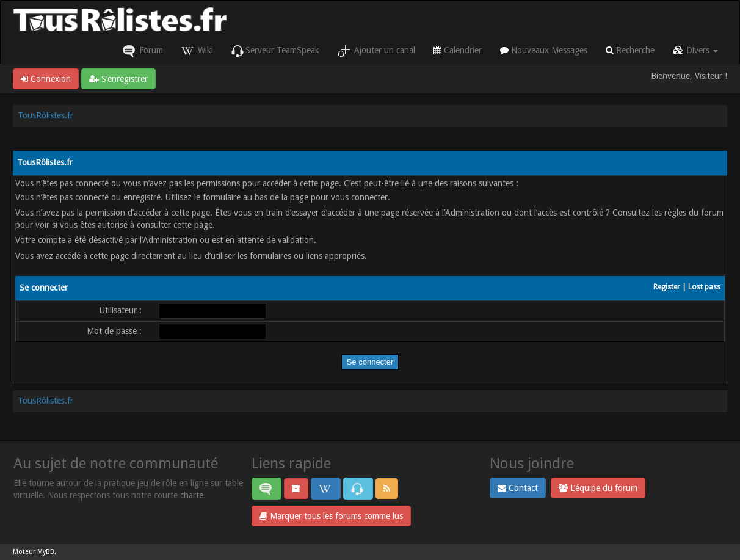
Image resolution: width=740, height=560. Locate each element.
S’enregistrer (118, 79)
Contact (518, 488)
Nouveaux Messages (544, 50)
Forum (143, 51)
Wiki (197, 51)
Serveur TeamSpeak (275, 51)
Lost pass (704, 287)
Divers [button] (695, 50)
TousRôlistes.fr (45, 115)
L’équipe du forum (598, 488)
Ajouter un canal (376, 51)
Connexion (46, 79)
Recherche (630, 50)
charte (192, 495)
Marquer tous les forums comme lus (331, 516)
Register (667, 287)
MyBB (46, 552)
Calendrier (458, 50)
